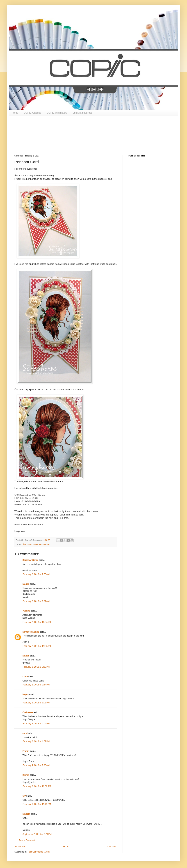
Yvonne (26, 611)
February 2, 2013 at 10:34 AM (37, 622)
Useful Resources (82, 113)
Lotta (25, 677)
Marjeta (26, 814)
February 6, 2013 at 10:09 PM (37, 786)
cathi (25, 733)
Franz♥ (26, 751)
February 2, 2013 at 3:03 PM (36, 703)
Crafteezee (28, 712)
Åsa (24, 544)
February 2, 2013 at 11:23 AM (37, 646)
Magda (26, 584)
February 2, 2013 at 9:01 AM (36, 601)
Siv (24, 796)
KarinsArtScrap (30, 560)
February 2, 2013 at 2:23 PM (36, 667)
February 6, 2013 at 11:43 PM (37, 804)
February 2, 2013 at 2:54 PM (36, 685)
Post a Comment (27, 840)
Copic (29, 544)
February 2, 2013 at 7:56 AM (36, 574)
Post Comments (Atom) (39, 852)
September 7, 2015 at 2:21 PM (37, 834)
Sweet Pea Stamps (41, 544)
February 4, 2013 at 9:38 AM (36, 765)
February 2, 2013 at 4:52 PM (36, 741)
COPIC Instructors (57, 113)
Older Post (111, 847)
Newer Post (21, 847)
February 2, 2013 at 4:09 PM (36, 724)
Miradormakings (31, 632)
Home (15, 113)
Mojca (26, 694)
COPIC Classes (32, 113)
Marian (26, 656)
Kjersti (26, 775)
